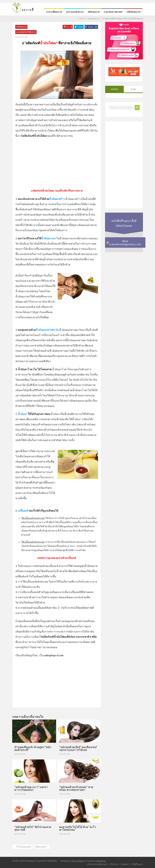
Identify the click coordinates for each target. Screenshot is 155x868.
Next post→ (42, 847)
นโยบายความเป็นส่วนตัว (97, 864)
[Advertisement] (57, 164)
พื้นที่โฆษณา (138, 864)
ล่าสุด (133, 89)
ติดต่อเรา (126, 864)
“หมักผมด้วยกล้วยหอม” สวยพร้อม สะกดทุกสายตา (76, 788)
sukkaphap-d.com (54, 655)
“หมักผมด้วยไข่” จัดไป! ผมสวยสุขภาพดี (33, 828)
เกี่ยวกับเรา (115, 864)
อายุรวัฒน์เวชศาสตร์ (113, 12)
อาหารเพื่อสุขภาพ (54, 12)
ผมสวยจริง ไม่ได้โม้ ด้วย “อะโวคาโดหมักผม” (78, 828)
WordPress (101, 861)
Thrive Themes (78, 861)
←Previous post (23, 847)
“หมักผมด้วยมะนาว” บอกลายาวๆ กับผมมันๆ (31, 788)
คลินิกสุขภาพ (94, 12)
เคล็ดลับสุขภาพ (133, 12)
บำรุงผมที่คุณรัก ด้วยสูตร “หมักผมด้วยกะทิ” (33, 748)
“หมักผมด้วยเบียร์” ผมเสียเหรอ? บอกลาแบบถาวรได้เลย (78, 748)
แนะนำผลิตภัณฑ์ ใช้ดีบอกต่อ (26, 32)
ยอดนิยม (114, 89)
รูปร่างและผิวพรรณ (75, 12)
